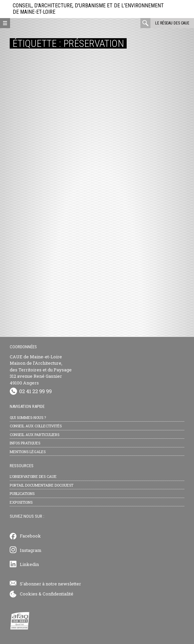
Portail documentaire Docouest (42, 485)
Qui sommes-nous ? (28, 417)
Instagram (31, 550)
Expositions (21, 502)
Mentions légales (28, 452)
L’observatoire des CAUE (33, 476)
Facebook (30, 536)
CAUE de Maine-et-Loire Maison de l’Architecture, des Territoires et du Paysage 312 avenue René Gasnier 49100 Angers (41, 370)
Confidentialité (58, 594)
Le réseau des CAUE (172, 23)
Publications (22, 493)
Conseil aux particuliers (35, 435)
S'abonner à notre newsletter (50, 584)
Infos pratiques (25, 443)
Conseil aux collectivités (36, 426)
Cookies (29, 594)
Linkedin (29, 564)
